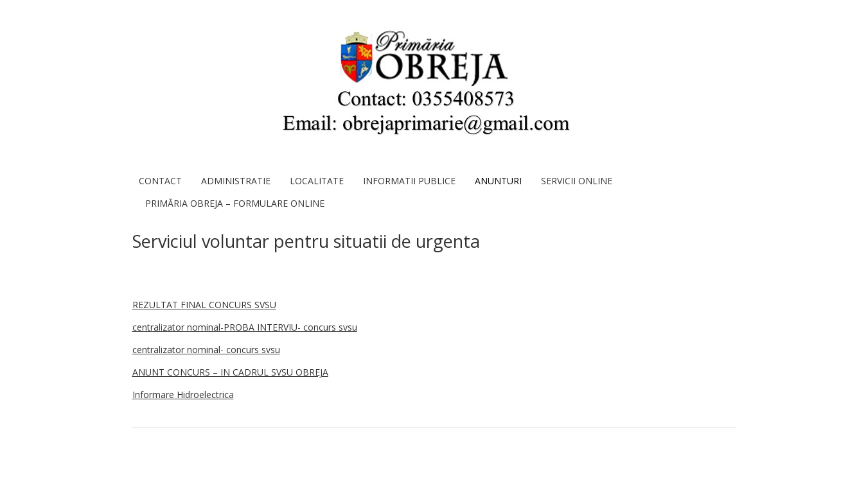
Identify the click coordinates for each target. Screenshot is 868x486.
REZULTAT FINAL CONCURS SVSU (204, 305)
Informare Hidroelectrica (183, 395)
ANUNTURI (498, 181)
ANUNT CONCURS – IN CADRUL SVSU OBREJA (230, 372)
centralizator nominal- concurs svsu (206, 350)
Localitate (317, 181)
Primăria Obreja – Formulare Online (235, 203)
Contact (160, 181)
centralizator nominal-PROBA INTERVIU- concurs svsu (245, 327)
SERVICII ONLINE (577, 181)
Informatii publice (409, 181)
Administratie (236, 181)
